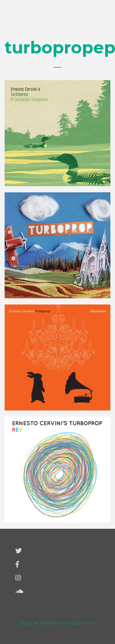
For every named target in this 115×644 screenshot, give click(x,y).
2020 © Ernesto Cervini (57, 623)
